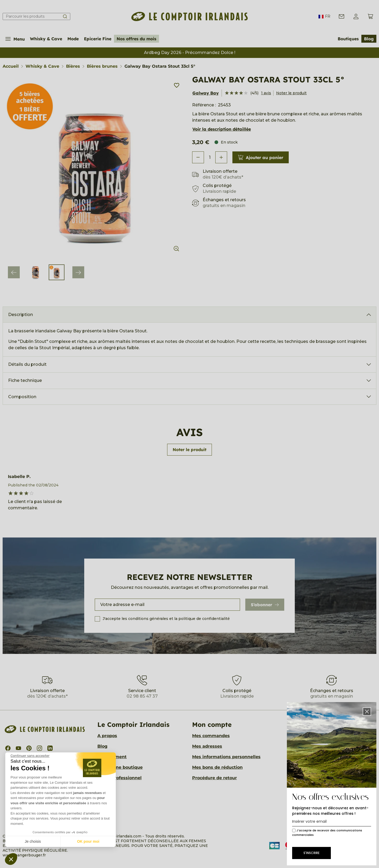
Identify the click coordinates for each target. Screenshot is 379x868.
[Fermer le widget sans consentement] (30, 756)
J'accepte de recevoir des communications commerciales (327, 833)
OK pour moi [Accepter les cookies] (88, 841)
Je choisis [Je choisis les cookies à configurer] (33, 841)
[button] (11, 859)
